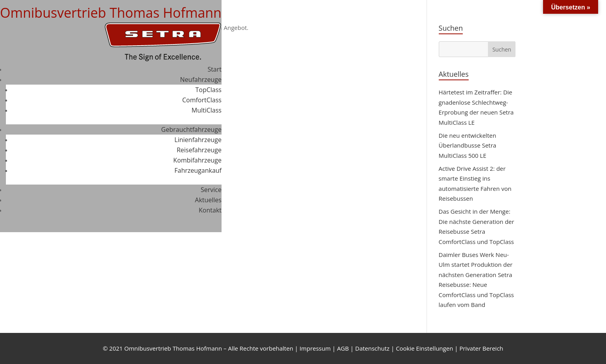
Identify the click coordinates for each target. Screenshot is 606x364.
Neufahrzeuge (201, 79)
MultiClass (207, 110)
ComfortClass (202, 100)
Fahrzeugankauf (198, 170)
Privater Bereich (481, 348)
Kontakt (210, 210)
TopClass (209, 90)
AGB (343, 348)
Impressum (315, 348)
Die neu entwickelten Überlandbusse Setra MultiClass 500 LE (468, 145)
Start (214, 69)
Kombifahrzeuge (197, 160)
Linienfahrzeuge (198, 140)
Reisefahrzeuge (199, 150)
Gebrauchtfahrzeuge (191, 129)
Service (211, 190)
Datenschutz (372, 348)
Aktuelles (208, 200)
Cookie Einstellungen (424, 348)
